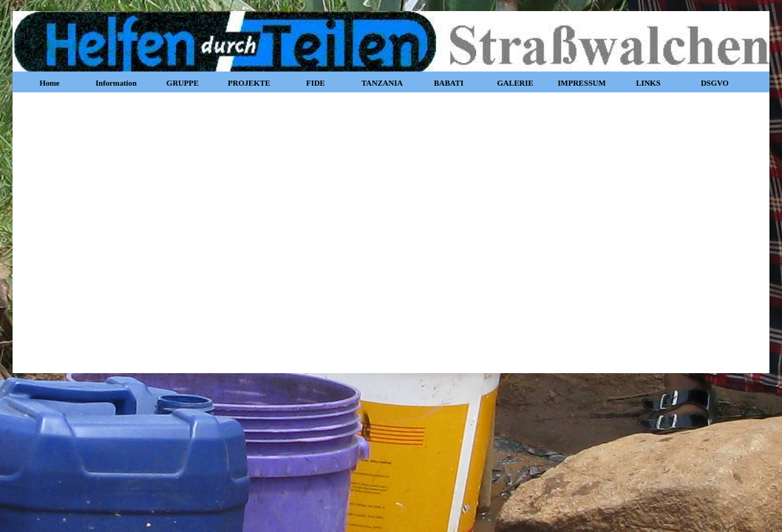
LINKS (648, 83)
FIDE (315, 83)
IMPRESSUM (581, 83)
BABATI (449, 83)
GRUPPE (183, 83)
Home (49, 83)
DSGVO (715, 83)
